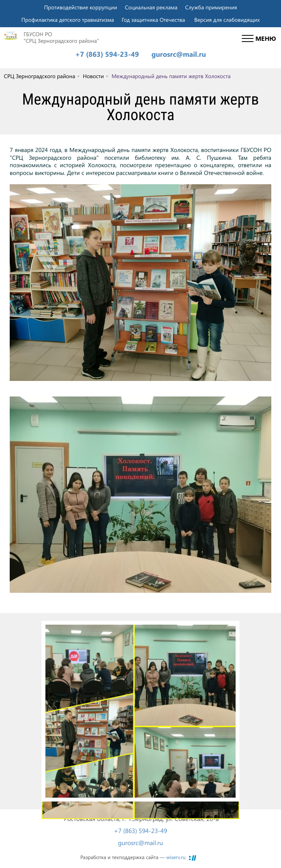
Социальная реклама (151, 7)
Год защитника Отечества (154, 20)
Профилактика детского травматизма (68, 20)
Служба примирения (211, 7)
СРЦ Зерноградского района (40, 76)
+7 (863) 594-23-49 (107, 54)
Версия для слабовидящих (227, 20)
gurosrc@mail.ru (179, 54)
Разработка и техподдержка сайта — (133, 857)
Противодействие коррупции (80, 7)
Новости (93, 76)
